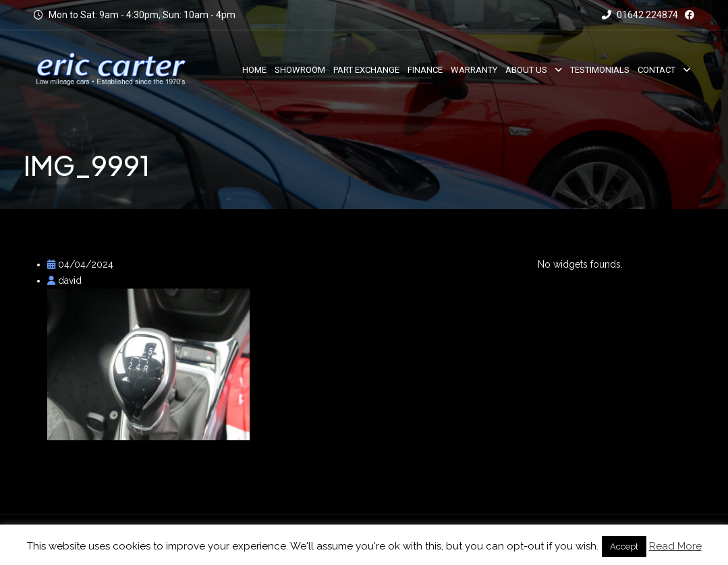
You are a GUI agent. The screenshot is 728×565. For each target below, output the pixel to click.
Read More (675, 546)
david (64, 280)
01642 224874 (640, 15)
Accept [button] (624, 546)
